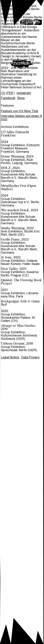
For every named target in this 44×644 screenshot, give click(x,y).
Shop (21, 98)
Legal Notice (10, 357)
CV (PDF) (8, 93)
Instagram (24, 93)
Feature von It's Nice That (20, 111)
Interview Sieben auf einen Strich (21, 118)
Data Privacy (30, 357)
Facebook (8, 98)
